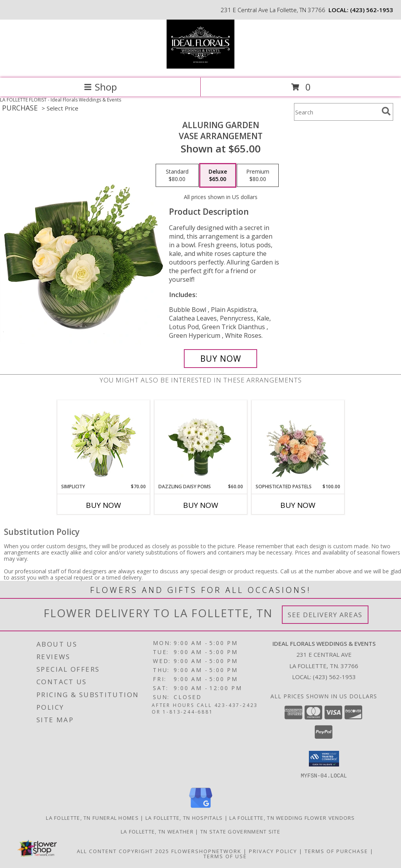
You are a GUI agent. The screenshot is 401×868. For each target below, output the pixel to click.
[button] (324, 759)
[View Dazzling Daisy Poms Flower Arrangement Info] (200, 442)
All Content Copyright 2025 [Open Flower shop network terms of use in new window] (123, 851)
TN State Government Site (240, 831)
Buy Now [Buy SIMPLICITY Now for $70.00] (103, 505)
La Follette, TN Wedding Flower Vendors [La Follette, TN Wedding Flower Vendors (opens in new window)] (292, 817)
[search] (386, 111)
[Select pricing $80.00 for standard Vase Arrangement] (177, 176)
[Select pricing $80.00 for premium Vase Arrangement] (258, 176)
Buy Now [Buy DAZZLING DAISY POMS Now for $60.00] (201, 505)
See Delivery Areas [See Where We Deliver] (325, 615)
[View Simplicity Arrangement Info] (103, 442)
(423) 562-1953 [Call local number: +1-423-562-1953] (372, 10)
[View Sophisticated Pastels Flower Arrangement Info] (298, 442)
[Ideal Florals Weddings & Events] (201, 66)
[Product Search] (336, 112)
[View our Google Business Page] (201, 808)
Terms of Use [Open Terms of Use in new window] (225, 856)
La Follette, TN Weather (157, 831)
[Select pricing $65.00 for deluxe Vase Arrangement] (218, 176)
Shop (100, 87)
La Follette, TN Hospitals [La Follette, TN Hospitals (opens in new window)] (184, 817)
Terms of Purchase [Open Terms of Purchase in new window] (336, 851)
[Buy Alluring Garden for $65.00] (221, 359)
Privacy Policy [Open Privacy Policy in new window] (273, 851)
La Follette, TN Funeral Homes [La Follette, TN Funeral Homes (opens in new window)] (92, 817)
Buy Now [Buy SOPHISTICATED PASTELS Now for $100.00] (298, 505)
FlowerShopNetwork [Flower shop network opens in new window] (206, 851)
